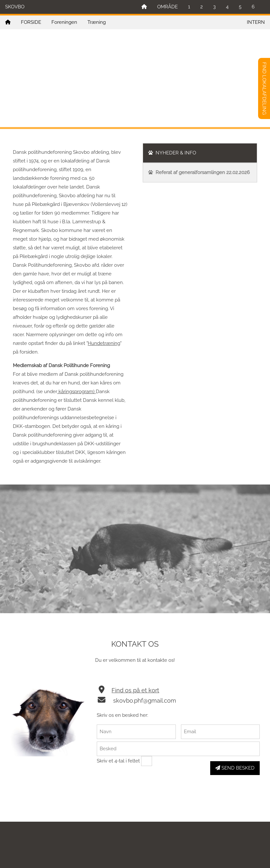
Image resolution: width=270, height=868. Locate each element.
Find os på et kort (135, 690)
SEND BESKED (235, 768)
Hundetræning (104, 343)
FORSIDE (31, 22)
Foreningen (64, 22)
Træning (97, 22)
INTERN (256, 22)
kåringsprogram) (76, 392)
